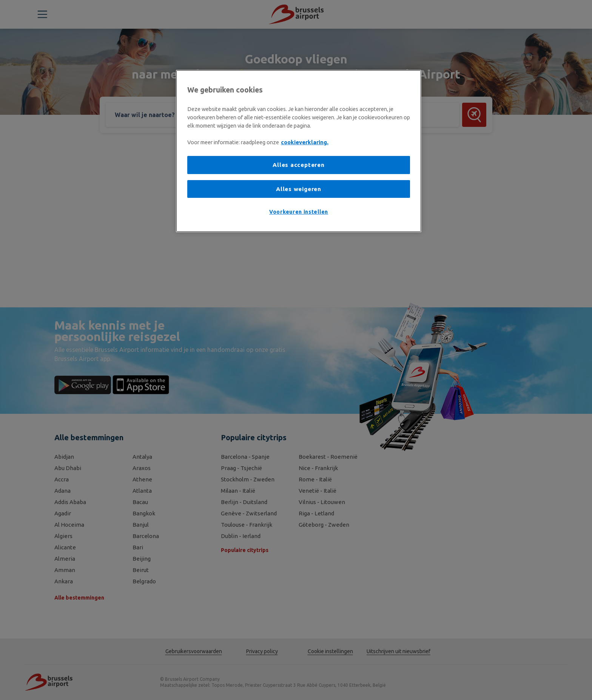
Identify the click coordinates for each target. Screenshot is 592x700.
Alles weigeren (299, 189)
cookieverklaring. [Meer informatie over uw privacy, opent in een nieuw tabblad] (305, 142)
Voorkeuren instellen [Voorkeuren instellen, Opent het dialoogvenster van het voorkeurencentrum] (299, 212)
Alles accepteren (298, 165)
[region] (299, 151)
